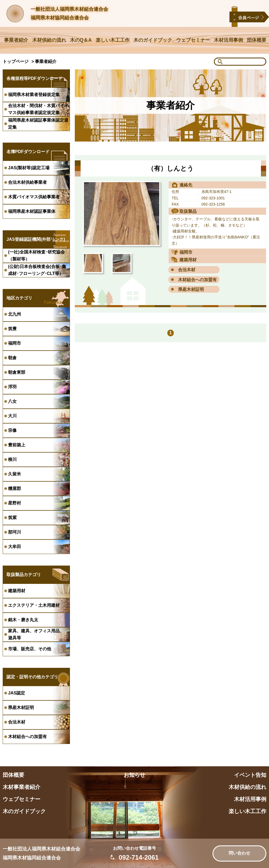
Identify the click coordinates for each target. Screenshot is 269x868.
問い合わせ (239, 853)
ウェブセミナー (193, 40)
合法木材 (187, 270)
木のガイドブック (153, 40)
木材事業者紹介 (22, 787)
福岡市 (186, 252)
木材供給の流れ (49, 40)
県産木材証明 (191, 289)
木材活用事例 (228, 40)
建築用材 (188, 260)
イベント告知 (250, 775)
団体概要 (257, 40)
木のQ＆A (81, 40)
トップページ (16, 61)
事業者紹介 (16, 40)
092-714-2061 (139, 857)
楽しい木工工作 (113, 40)
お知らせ (134, 775)
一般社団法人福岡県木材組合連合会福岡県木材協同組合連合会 (69, 13)
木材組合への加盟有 (197, 280)
